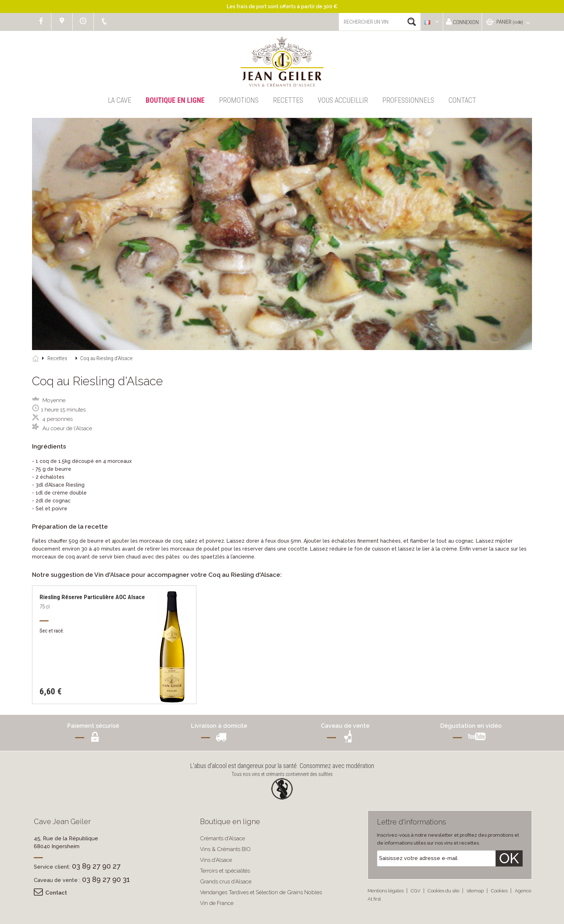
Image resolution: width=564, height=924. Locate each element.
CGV (416, 891)
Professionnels (408, 100)
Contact (462, 100)
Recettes (288, 100)
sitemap (476, 891)
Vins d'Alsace (216, 860)
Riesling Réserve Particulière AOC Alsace (92, 597)
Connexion (462, 22)
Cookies (500, 891)
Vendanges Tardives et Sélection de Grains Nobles (261, 892)
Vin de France (217, 903)
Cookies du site (444, 891)
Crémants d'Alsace (222, 838)
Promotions (239, 100)
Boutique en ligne (175, 100)
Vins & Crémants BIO (225, 849)
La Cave (120, 100)
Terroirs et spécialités (225, 871)
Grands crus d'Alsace (226, 882)
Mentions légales (386, 891)
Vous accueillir (343, 100)
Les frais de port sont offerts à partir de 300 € (282, 6)
